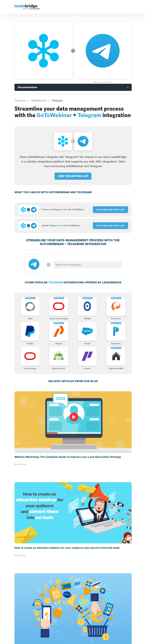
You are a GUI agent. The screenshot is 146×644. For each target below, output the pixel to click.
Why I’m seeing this (103, 82)
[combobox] (88, 265)
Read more (20, 464)
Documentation (27, 87)
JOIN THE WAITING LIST (73, 176)
